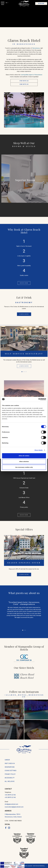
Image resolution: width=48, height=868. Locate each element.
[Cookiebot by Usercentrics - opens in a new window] (38, 399)
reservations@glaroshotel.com (14, 807)
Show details (39, 450)
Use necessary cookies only (24, 467)
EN (7, 3)
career (7, 760)
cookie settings (11, 771)
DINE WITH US (24, 84)
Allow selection (24, 461)
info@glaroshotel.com (11, 804)
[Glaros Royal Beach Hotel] (24, 676)
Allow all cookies (24, 456)
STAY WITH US (24, 81)
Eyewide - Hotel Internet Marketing (36, 866)
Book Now (41, 4)
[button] (44, 183)
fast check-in (10, 763)
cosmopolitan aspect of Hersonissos (31, 75)
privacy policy (10, 774)
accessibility (10, 778)
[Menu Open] (3, 3)
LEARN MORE (24, 314)
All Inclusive (10, 781)
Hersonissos (36, 48)
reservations (10, 767)
